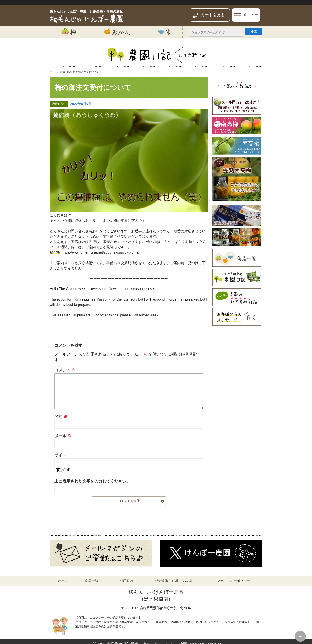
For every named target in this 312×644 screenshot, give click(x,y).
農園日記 (58, 104)
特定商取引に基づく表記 (174, 581)
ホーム (63, 581)
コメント (65, 370)
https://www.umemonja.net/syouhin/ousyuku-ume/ (100, 252)
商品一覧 (92, 581)
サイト (60, 455)
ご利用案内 (125, 581)
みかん (117, 32)
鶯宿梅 (55, 252)
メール (63, 436)
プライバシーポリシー (233, 581)
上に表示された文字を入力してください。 (92, 481)
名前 (61, 417)
